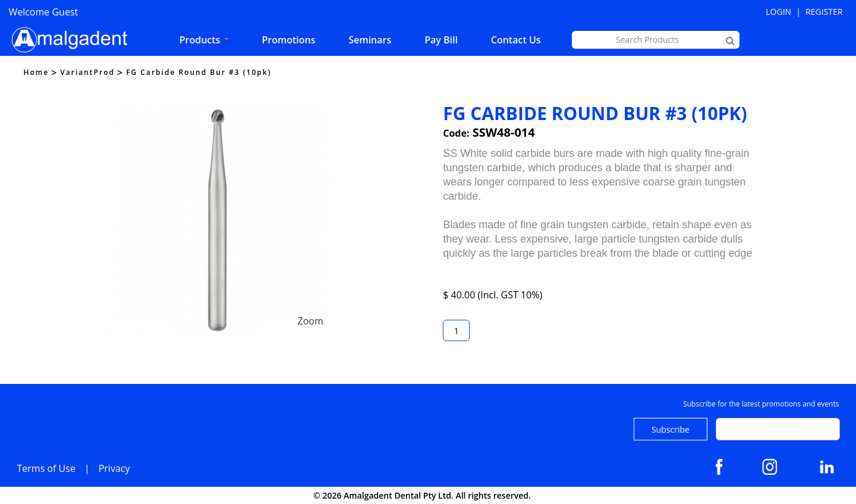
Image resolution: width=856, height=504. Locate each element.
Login (778, 12)
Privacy (114, 468)
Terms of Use (46, 468)
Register (824, 12)
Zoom (310, 321)
